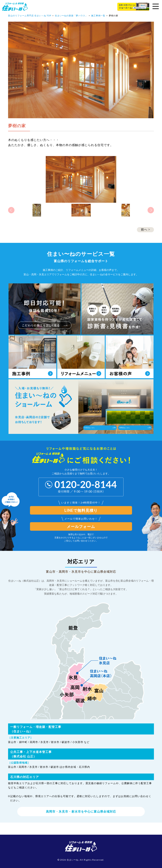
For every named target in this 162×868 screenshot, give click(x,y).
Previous (11, 210)
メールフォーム (81, 526)
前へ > (145, 230)
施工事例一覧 (98, 15)
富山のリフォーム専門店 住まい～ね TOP (30, 15)
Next (151, 210)
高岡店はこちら (135, 428)
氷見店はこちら (100, 428)
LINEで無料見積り (81, 510)
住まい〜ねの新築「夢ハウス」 (71, 15)
